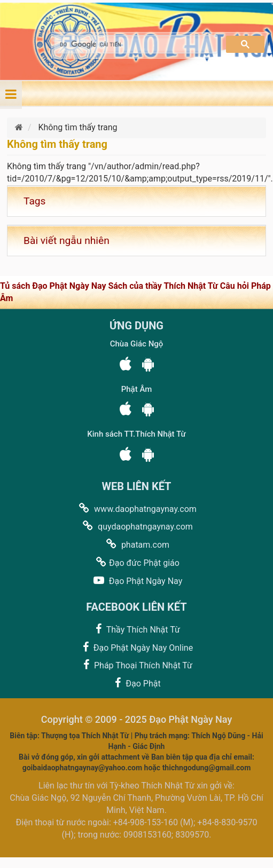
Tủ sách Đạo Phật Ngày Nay (54, 286)
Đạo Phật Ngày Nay (136, 581)
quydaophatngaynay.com (136, 526)
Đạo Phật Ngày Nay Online (136, 647)
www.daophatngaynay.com (136, 508)
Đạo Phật (136, 683)
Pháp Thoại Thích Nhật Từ (136, 665)
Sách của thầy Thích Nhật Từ (164, 286)
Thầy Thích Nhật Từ (136, 629)
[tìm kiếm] (135, 45)
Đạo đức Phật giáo (136, 562)
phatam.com (136, 544)
